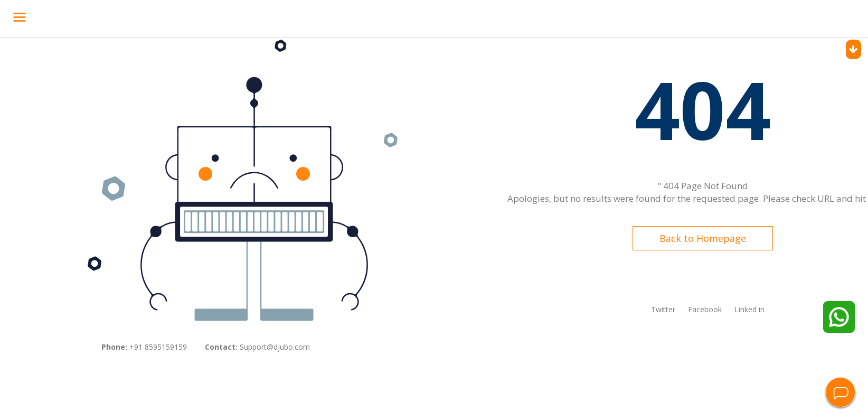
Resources (505, 17)
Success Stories (308, 17)
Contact (461, 17)
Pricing (258, 17)
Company (364, 17)
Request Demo (781, 18)
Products (216, 17)
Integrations (415, 17)
